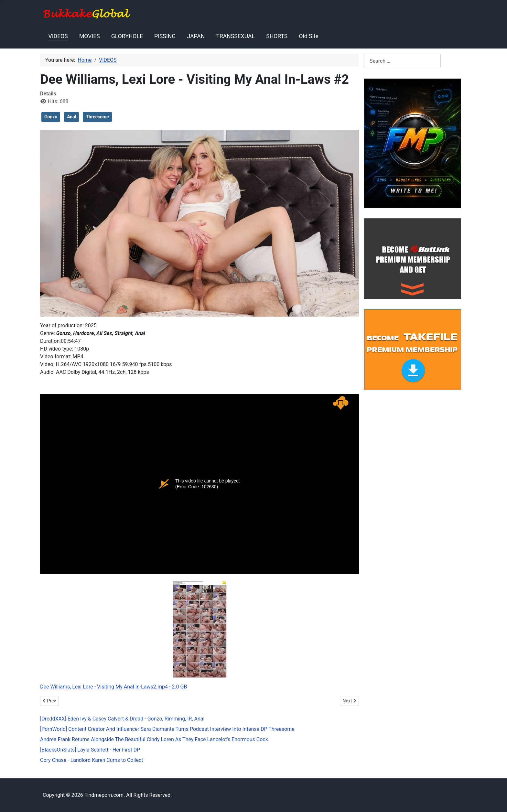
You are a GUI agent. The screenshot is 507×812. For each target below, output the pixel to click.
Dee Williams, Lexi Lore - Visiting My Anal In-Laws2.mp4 (200, 484)
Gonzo (51, 117)
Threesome (97, 117)
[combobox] (402, 61)
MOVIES (90, 36)
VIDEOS (58, 36)
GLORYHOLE (127, 36)
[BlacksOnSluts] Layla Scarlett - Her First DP (90, 750)
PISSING (165, 36)
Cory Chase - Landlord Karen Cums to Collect (92, 760)
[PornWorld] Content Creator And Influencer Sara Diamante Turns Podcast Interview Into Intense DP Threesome (167, 729)
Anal (71, 117)
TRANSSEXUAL (236, 36)
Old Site (308, 36)
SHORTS (277, 36)
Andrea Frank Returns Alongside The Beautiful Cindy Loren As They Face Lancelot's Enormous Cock (154, 739)
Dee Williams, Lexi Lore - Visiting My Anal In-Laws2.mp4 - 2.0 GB (113, 687)
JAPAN (196, 36)
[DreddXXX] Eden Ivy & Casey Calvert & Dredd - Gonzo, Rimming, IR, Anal (122, 719)
